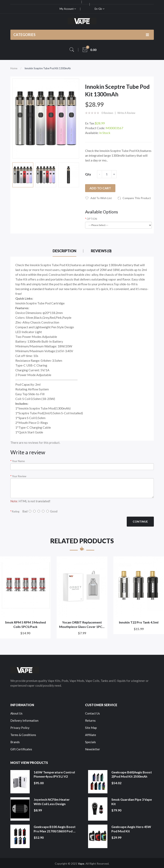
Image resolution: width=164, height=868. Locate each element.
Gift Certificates (21, 749)
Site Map (91, 728)
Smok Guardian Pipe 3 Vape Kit (132, 802)
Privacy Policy (20, 728)
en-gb (100, 9)
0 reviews (107, 113)
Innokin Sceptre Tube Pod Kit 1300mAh (48, 68)
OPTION (92, 219)
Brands (15, 742)
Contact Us (92, 713)
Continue (140, 521)
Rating (16, 511)
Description (64, 251)
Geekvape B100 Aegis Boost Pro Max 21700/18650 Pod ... (55, 829)
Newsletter (93, 749)
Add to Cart (100, 188)
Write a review (126, 113)
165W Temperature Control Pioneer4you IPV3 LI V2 (54, 774)
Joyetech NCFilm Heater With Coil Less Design (52, 802)
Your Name (18, 461)
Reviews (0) (101, 251)
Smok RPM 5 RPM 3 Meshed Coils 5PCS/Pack (25, 624)
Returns (90, 720)
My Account (68, 9)
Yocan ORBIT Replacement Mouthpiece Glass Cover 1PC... (82, 624)
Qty (88, 174)
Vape (81, 864)
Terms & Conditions (23, 735)
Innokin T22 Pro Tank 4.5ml (139, 622)
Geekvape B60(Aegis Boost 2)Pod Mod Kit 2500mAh (132, 774)
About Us (16, 713)
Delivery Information (24, 720)
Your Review (19, 476)
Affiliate (91, 735)
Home (14, 68)
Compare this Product (137, 198)
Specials (90, 742)
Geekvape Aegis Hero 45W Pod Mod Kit (131, 829)
